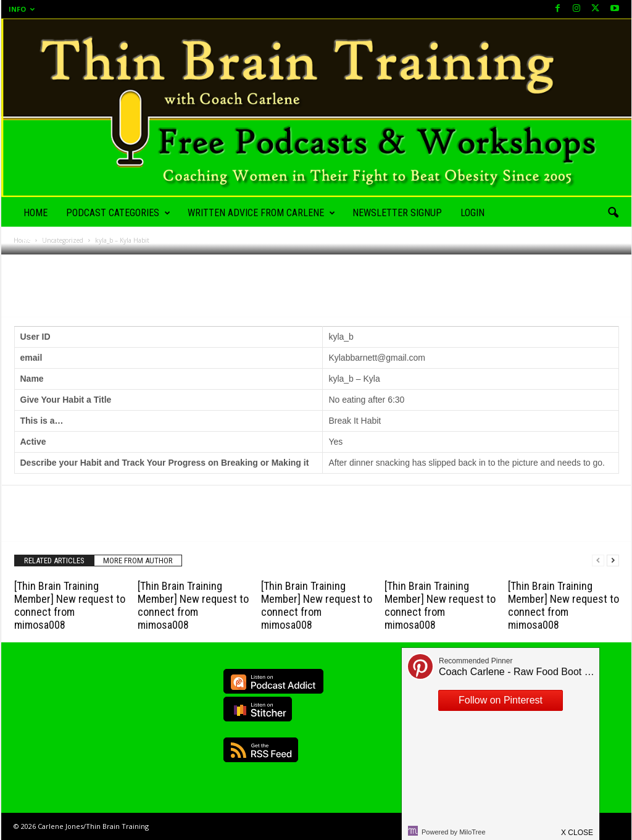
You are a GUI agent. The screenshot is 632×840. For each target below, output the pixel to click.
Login (472, 213)
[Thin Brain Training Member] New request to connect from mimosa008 (70, 605)
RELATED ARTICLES (54, 561)
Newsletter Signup (397, 213)
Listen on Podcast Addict (273, 681)
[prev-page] (598, 561)
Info (22, 9)
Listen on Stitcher (258, 709)
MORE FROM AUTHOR (138, 561)
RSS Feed (261, 750)
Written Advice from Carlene (261, 213)
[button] (613, 213)
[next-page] (613, 561)
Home (35, 213)
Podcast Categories (118, 213)
